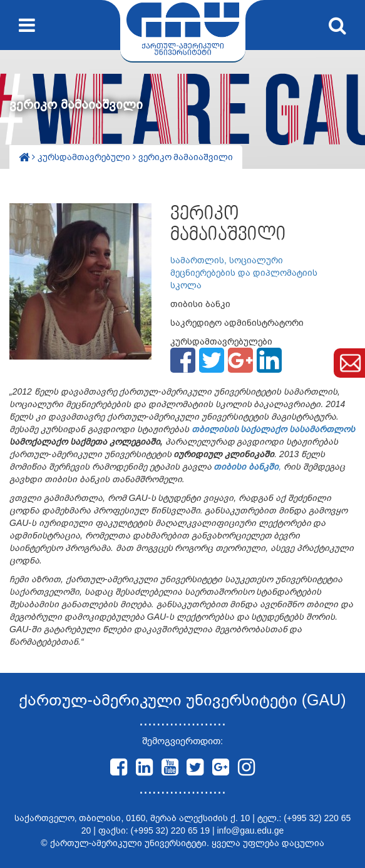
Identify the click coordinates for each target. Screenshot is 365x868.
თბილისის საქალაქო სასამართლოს (272, 429)
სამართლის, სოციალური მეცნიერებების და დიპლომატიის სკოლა (244, 273)
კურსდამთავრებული (85, 157)
